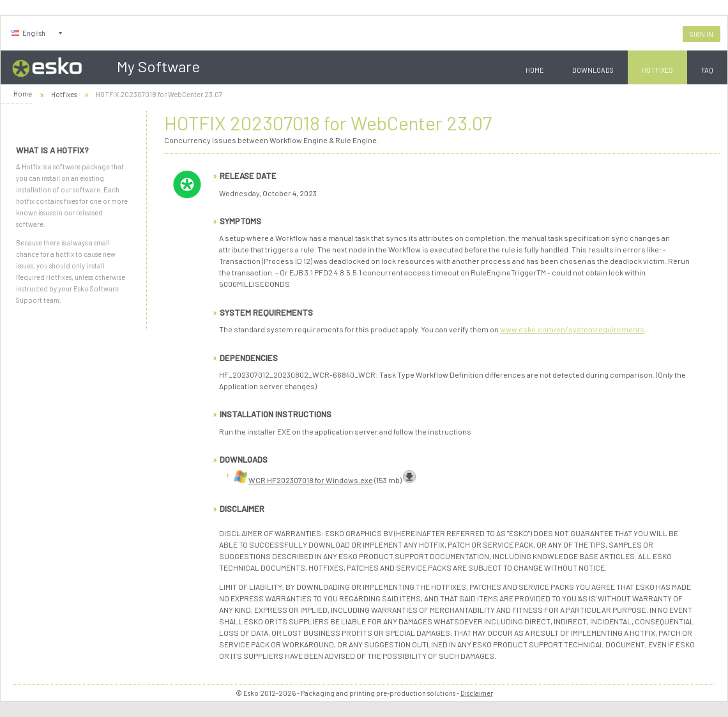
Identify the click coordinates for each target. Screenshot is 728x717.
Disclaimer (477, 693)
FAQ (707, 70)
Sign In (701, 34)
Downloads (593, 70)
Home (535, 70)
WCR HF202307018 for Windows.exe (311, 480)
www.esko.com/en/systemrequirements (572, 329)
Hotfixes (657, 70)
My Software (158, 66)
